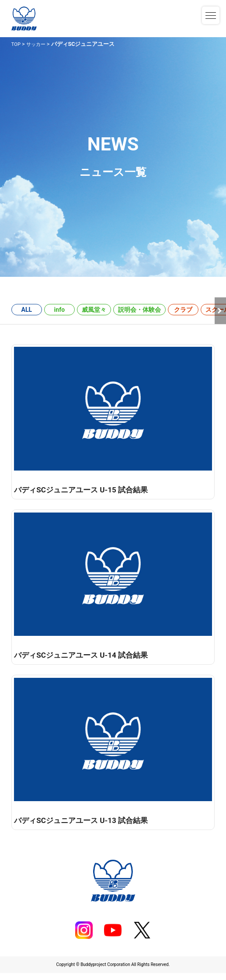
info (59, 310)
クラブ (183, 310)
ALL (27, 310)
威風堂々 (94, 310)
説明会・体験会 (139, 310)
